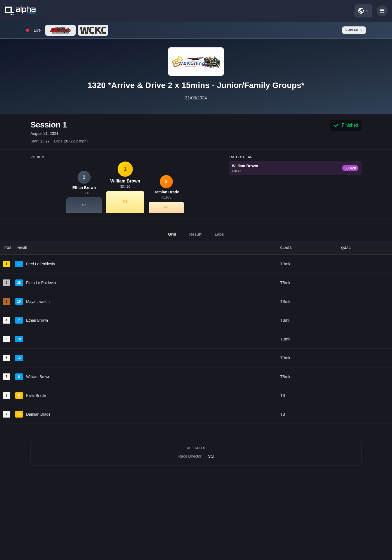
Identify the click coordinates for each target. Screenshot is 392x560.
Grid (172, 237)
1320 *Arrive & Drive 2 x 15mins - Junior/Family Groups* (196, 85)
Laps (219, 237)
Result (196, 237)
